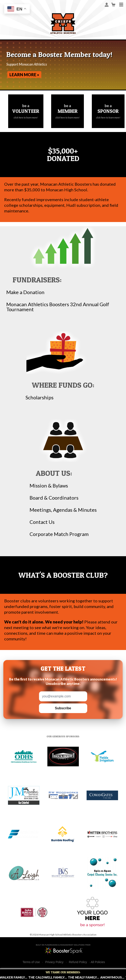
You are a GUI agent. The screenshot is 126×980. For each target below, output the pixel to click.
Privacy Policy (54, 962)
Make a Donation (25, 292)
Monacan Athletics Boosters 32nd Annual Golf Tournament (58, 307)
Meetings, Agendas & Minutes (63, 510)
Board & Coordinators (54, 498)
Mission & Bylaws (49, 486)
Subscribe (63, 708)
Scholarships (40, 397)
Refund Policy (78, 962)
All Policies (98, 962)
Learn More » (24, 75)
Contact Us (42, 522)
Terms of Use (31, 962)
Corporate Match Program (59, 534)
